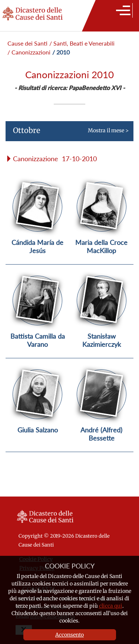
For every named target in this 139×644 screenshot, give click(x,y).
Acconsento (69, 635)
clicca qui (111, 606)
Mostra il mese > (67, 133)
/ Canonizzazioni (29, 52)
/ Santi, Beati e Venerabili (82, 43)
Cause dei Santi (27, 43)
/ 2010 (61, 52)
